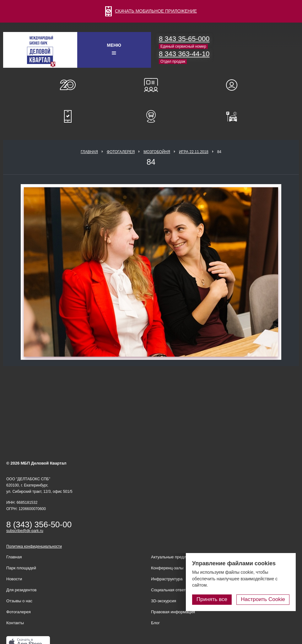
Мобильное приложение (68, 116)
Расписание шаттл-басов (151, 116)
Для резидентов (235, 85)
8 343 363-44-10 (184, 54)
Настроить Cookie (263, 599)
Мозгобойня (157, 152)
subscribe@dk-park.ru (25, 531)
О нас (68, 85)
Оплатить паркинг (235, 116)
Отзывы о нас (19, 601)
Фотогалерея (121, 152)
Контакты (15, 623)
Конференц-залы (151, 85)
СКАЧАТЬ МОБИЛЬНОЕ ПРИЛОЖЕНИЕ (151, 11)
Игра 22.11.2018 (194, 152)
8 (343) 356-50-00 (39, 524)
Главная (89, 152)
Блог (155, 623)
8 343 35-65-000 (184, 39)
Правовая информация (173, 612)
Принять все (212, 599)
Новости (14, 579)
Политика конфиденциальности (34, 546)
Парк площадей (21, 568)
